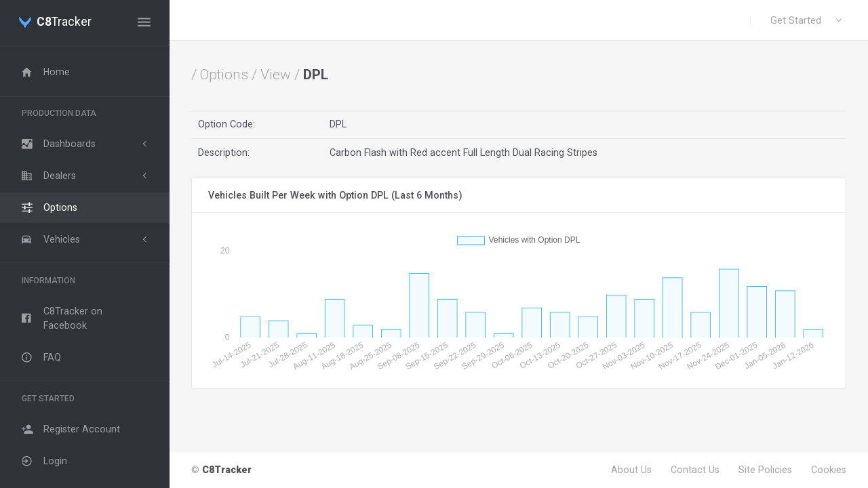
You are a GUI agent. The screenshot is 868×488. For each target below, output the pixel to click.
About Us (631, 470)
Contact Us (695, 470)
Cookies (829, 470)
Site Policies (765, 470)
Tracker (64, 22)
